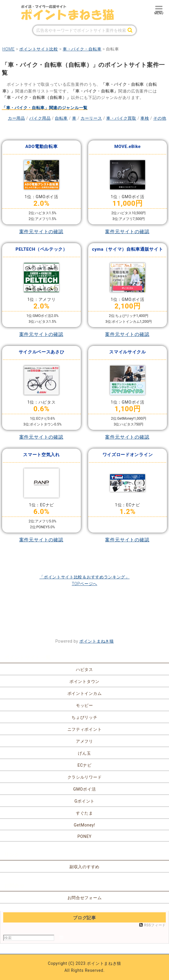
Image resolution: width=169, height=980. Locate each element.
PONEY (84, 836)
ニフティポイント (85, 729)
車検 (145, 118)
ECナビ (85, 765)
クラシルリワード (85, 777)
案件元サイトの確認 (41, 232)
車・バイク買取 (121, 118)
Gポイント (84, 801)
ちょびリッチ (84, 717)
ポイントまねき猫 (97, 641)
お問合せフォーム (85, 898)
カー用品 (16, 118)
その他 (160, 118)
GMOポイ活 (85, 789)
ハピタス (84, 669)
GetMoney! (84, 825)
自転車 (61, 118)
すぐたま (84, 813)
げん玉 (84, 753)
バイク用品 (40, 118)
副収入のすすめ (84, 867)
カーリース (91, 118)
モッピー (84, 705)
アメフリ (84, 741)
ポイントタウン (84, 681)
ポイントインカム (85, 693)
